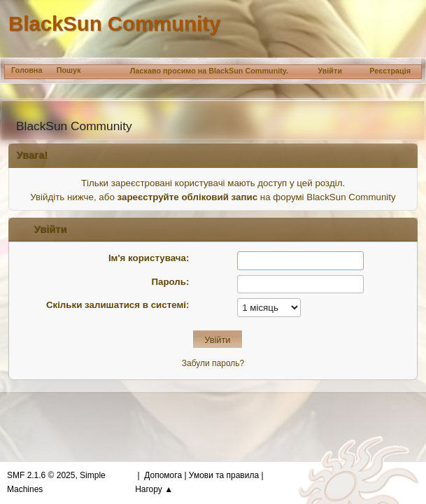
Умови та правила (224, 475)
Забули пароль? (213, 363)
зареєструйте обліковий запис (188, 197)
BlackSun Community (114, 23)
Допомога (163, 475)
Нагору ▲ (154, 489)
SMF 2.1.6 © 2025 (41, 475)
